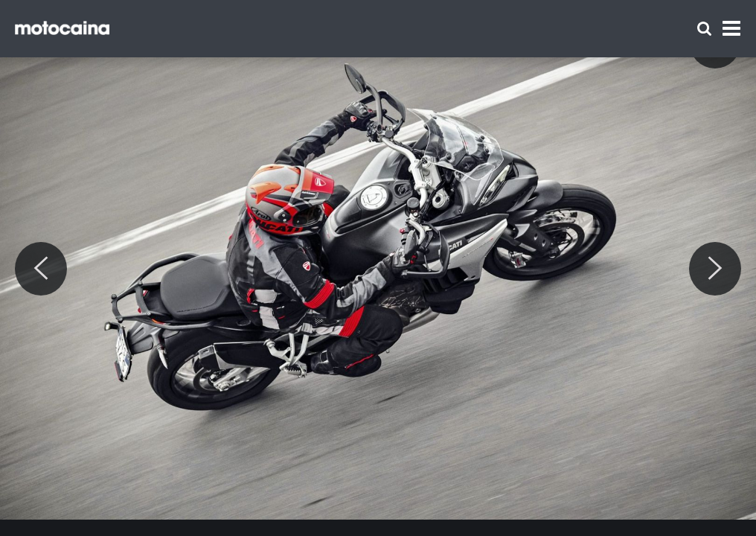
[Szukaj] (704, 29)
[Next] (715, 269)
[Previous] (41, 269)
